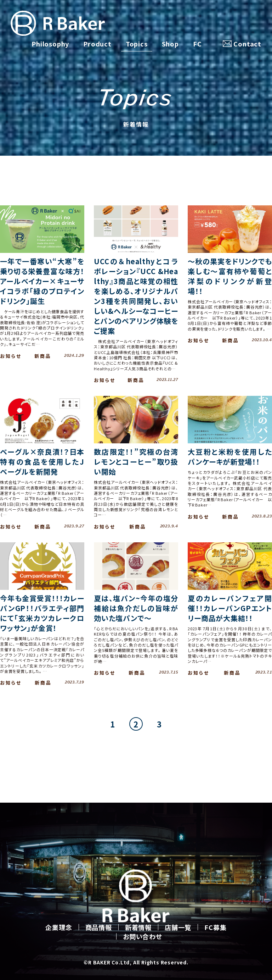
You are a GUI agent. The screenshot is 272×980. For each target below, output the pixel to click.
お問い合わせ (143, 936)
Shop (170, 44)
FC (197, 44)
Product (97, 44)
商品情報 (99, 927)
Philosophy (50, 44)
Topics (137, 44)
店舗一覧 (178, 927)
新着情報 (138, 927)
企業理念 (59, 927)
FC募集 (215, 927)
